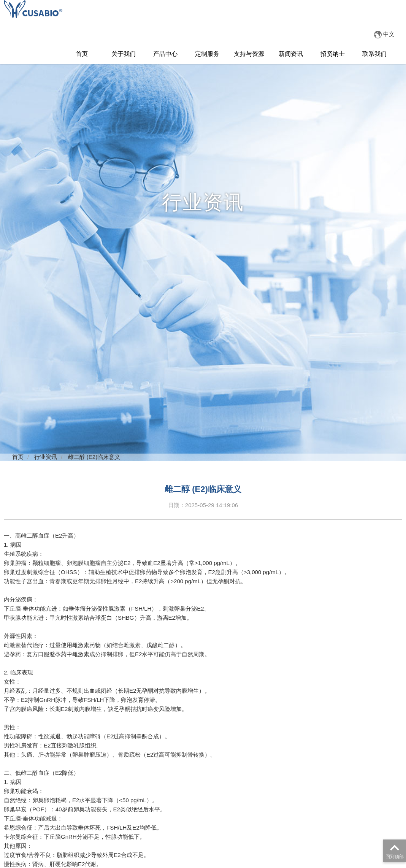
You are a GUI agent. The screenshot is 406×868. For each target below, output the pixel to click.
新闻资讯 (291, 54)
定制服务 (207, 54)
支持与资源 (249, 54)
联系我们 (374, 54)
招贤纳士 (333, 54)
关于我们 (124, 54)
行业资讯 (46, 457)
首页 (82, 54)
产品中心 (165, 54)
